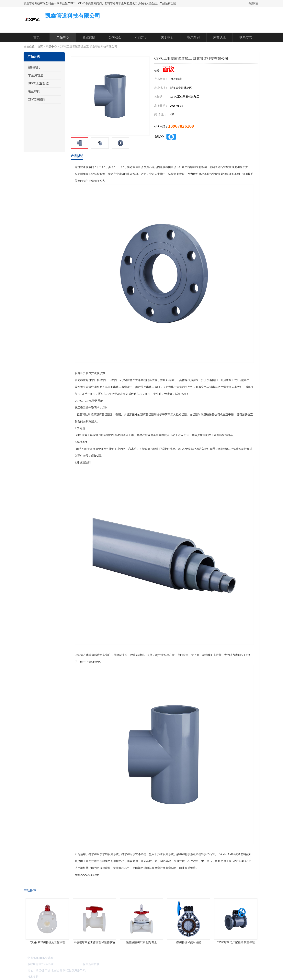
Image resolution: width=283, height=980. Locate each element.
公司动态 (115, 37)
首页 (37, 37)
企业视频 (89, 37)
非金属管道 (36, 75)
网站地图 (88, 977)
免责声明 (62, 977)
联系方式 (246, 37)
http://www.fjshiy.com (87, 875)
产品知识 (141, 37)
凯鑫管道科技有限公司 (69, 964)
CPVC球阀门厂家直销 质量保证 (236, 942)
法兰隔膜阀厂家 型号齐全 (141, 942)
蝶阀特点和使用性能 (189, 942)
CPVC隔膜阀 (37, 99)
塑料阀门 (34, 67)
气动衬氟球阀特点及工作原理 (47, 942)
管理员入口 (75, 977)
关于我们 (167, 37)
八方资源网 (49, 977)
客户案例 (193, 37)
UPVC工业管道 (38, 83)
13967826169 (181, 126)
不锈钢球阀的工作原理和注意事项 (94, 942)
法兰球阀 (34, 91)
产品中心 (63, 37)
